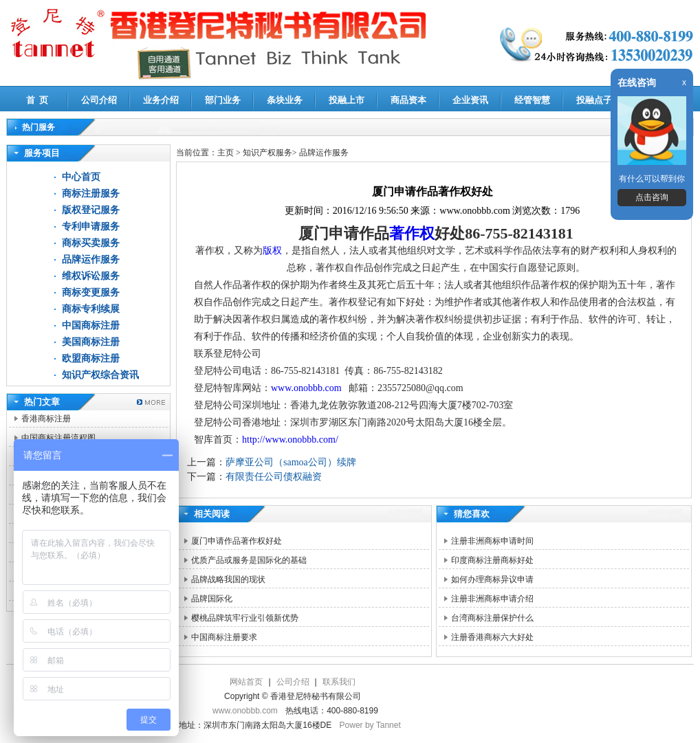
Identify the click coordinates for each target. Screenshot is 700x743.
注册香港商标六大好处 (492, 637)
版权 (272, 251)
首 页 (37, 100)
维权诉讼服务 (91, 276)
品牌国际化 (212, 599)
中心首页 (81, 177)
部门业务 (223, 100)
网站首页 (246, 682)
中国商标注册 (91, 325)
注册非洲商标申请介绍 (492, 599)
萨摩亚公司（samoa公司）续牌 (291, 462)
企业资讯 (470, 100)
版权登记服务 (91, 210)
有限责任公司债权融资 (274, 477)
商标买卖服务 (91, 243)
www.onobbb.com (307, 388)
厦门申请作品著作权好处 (237, 541)
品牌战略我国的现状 (228, 579)
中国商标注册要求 (224, 637)
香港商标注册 (46, 419)
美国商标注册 (91, 342)
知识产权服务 (267, 153)
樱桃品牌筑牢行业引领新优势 (245, 618)
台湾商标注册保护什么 (492, 618)
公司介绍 (99, 100)
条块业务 (285, 100)
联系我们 (339, 682)
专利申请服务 (91, 226)
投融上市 (347, 100)
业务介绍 (161, 100)
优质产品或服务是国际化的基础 (249, 560)
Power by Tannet (370, 725)
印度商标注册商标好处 (492, 560)
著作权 (412, 233)
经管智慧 (532, 100)
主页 (226, 153)
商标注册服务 (91, 193)
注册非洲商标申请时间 (492, 541)
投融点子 (594, 100)
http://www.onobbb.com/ (290, 440)
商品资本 (408, 100)
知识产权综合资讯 (100, 375)
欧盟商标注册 (91, 358)
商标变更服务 (91, 292)
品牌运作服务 (91, 259)
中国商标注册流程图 (58, 438)
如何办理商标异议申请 (492, 579)
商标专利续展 (91, 309)
